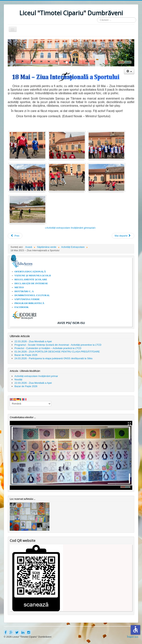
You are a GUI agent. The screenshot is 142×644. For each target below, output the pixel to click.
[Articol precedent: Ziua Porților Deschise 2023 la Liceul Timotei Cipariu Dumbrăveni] (15, 236)
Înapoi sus (133, 637)
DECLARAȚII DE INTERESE (31, 283)
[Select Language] (30, 404)
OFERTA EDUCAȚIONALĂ (30, 271)
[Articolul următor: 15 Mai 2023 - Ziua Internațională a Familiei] (123, 236)
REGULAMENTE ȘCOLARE (31, 279)
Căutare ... (97, 17)
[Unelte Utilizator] (129, 72)
